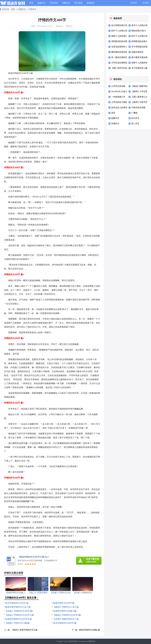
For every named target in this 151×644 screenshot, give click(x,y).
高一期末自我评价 (119, 57)
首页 (31, 3)
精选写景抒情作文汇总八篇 (18, 607)
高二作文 (135, 124)
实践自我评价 (137, 52)
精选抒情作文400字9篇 (64, 603)
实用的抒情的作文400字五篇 (18, 619)
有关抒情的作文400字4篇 (65, 623)
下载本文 (69, 26)
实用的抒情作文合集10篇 (65, 611)
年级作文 (115, 124)
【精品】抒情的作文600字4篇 (67, 615)
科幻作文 (135, 118)
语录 (113, 113)
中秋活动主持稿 (138, 108)
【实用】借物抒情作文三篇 (66, 619)
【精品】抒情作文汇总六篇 (66, 607)
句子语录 (78, 3)
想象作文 (115, 118)
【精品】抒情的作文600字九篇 (19, 615)
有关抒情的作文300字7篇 (17, 603)
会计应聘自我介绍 (119, 25)
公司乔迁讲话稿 (118, 86)
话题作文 (41, 3)
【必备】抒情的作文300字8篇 (19, 611)
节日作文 (54, 3)
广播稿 (134, 113)
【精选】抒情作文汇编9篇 (17, 623)
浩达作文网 (73, 641)
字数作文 (66, 3)
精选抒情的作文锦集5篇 (90, 630)
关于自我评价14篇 (139, 68)
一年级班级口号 (118, 97)
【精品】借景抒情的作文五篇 (24, 630)
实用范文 (91, 3)
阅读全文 (60, 26)
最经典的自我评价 (119, 52)
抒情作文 (33, 9)
